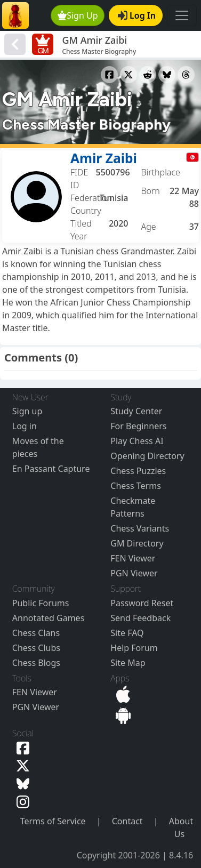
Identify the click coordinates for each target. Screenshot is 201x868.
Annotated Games (49, 618)
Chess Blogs (36, 663)
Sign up (27, 411)
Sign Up (78, 15)
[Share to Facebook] (109, 75)
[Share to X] (128, 75)
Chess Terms (136, 486)
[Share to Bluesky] (167, 75)
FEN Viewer (133, 558)
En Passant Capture (51, 469)
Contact (127, 821)
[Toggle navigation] (182, 15)
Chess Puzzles (138, 471)
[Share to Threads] (186, 75)
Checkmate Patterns (133, 507)
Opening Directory (147, 456)
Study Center (136, 411)
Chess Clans (36, 633)
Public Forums (41, 603)
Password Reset (142, 603)
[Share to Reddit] (148, 75)
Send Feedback (140, 618)
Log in (25, 426)
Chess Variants (140, 528)
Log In (137, 15)
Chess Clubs (36, 648)
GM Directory (137, 543)
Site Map (128, 663)
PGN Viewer (134, 573)
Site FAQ (127, 633)
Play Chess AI (137, 441)
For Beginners (138, 426)
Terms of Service (53, 821)
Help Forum (134, 648)
